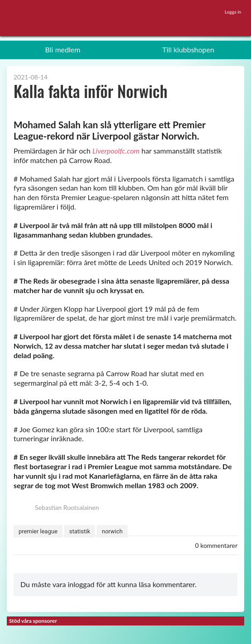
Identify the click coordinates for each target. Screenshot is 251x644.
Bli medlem (63, 49)
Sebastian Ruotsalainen (56, 507)
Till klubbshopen (188, 49)
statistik (80, 531)
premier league (38, 531)
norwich (112, 531)
